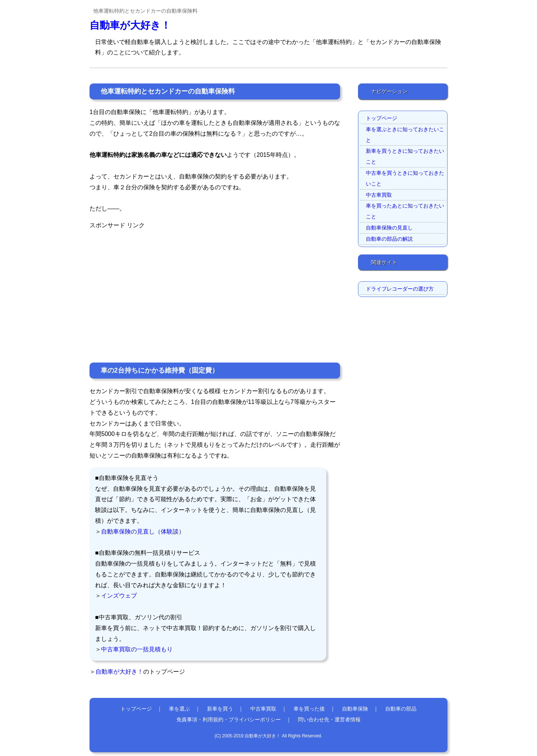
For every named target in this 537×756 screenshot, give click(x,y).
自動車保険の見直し (389, 228)
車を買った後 (309, 709)
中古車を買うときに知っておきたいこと (405, 178)
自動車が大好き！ (130, 25)
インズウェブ (119, 596)
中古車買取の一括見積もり (137, 649)
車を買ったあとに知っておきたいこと (405, 211)
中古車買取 (379, 195)
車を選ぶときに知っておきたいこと (405, 135)
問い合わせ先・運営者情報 (329, 719)
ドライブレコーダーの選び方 (400, 289)
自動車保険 (355, 709)
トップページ (381, 118)
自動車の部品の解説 (389, 239)
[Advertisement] (215, 283)
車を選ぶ (179, 709)
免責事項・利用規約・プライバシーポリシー (229, 719)
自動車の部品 (401, 709)
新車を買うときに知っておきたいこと (405, 156)
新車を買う (220, 709)
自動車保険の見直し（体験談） (143, 532)
